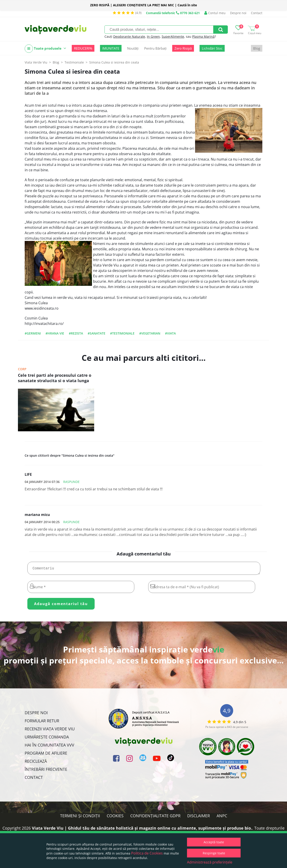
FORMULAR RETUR (42, 723)
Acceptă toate (214, 842)
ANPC (222, 817)
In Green (153, 36)
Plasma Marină (203, 36)
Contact (257, 13)
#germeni (33, 333)
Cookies (115, 817)
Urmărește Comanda (47, 739)
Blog (257, 48)
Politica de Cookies (147, 853)
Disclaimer (199, 817)
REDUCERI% (83, 48)
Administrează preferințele (210, 862)
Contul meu (215, 13)
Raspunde (71, 482)
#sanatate (97, 333)
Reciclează (36, 763)
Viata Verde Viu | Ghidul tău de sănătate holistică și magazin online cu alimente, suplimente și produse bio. (142, 830)
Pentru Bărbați (155, 48)
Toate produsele (45, 49)
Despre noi (238, 13)
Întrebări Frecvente (46, 771)
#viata (170, 333)
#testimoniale (122, 333)
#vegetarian (150, 333)
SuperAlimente (173, 36)
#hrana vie (55, 333)
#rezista (76, 333)
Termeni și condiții (80, 817)
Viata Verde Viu (36, 62)
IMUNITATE (111, 48)
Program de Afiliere (46, 755)
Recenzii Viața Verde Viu (50, 731)
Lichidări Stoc (212, 48)
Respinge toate (214, 853)
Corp (22, 369)
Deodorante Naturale (129, 36)
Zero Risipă (183, 48)
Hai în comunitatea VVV (49, 747)
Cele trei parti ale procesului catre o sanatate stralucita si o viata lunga (55, 378)
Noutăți (133, 48)
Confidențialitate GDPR (155, 817)
